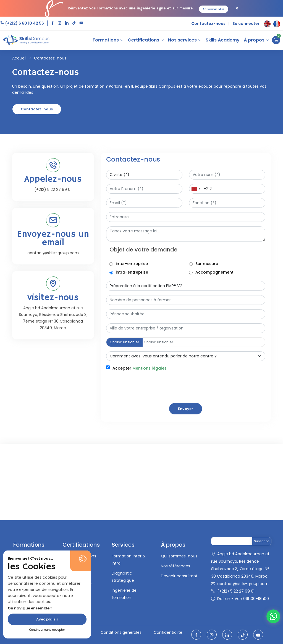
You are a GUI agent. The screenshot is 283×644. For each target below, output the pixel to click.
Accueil (19, 58)
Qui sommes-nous (179, 556)
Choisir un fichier (125, 342)
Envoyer (186, 409)
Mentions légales (150, 368)
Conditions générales (121, 632)
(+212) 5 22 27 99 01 (236, 591)
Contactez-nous (208, 24)
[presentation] (148, 414)
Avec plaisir (47, 619)
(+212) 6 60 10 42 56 (24, 23)
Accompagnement (214, 272)
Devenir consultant (179, 576)
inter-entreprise (132, 264)
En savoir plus (214, 9)
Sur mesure (207, 264)
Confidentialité (168, 632)
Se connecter (246, 24)
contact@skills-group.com (243, 584)
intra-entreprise (132, 272)
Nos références (175, 566)
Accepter (140, 368)
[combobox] (196, 189)
